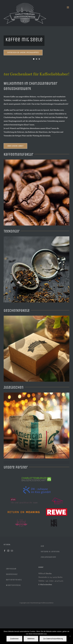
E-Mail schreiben (45, 585)
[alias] (24, 496)
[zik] (36, 486)
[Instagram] (8, 551)
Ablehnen (31, 639)
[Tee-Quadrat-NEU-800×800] (36, 237)
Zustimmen (14, 639)
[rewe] (57, 507)
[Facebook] (5, 551)
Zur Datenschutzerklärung (53, 639)
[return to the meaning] (24, 507)
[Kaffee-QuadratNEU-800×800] (36, 160)
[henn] (54, 518)
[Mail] (12, 551)
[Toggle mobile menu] (68, 7)
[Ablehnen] (70, 636)
